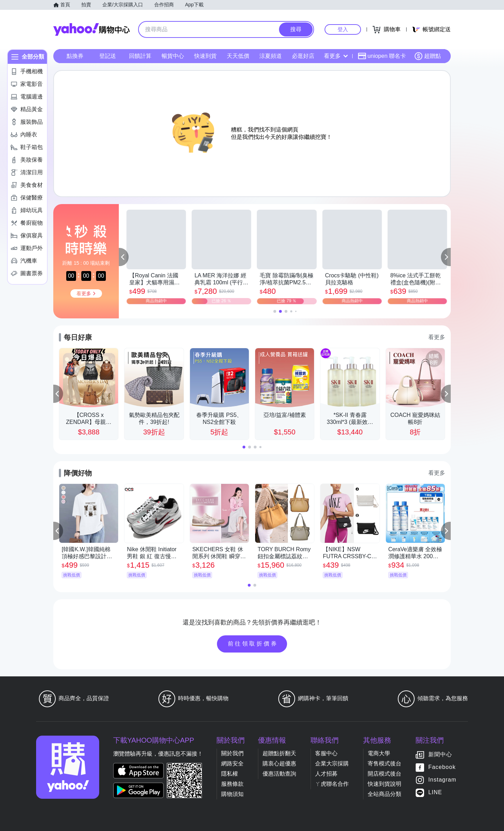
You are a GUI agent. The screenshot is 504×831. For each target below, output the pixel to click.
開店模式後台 (384, 774)
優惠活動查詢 (279, 774)
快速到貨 (205, 56)
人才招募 (326, 774)
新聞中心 (440, 754)
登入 (343, 29)
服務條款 (232, 784)
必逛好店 (303, 56)
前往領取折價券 (253, 644)
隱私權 (230, 774)
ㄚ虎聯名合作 (332, 784)
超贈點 (428, 56)
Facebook (442, 767)
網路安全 (232, 764)
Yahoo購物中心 (91, 29)
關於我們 (232, 753)
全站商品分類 (384, 794)
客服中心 (326, 753)
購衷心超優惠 (279, 764)
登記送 (108, 56)
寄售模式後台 (384, 764)
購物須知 (232, 794)
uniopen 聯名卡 (382, 56)
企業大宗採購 (332, 764)
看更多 (336, 56)
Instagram (442, 780)
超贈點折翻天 (279, 753)
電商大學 (379, 753)
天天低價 (238, 56)
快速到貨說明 (384, 784)
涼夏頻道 (271, 56)
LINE (435, 792)
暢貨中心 (173, 56)
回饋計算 (140, 56)
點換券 (75, 56)
